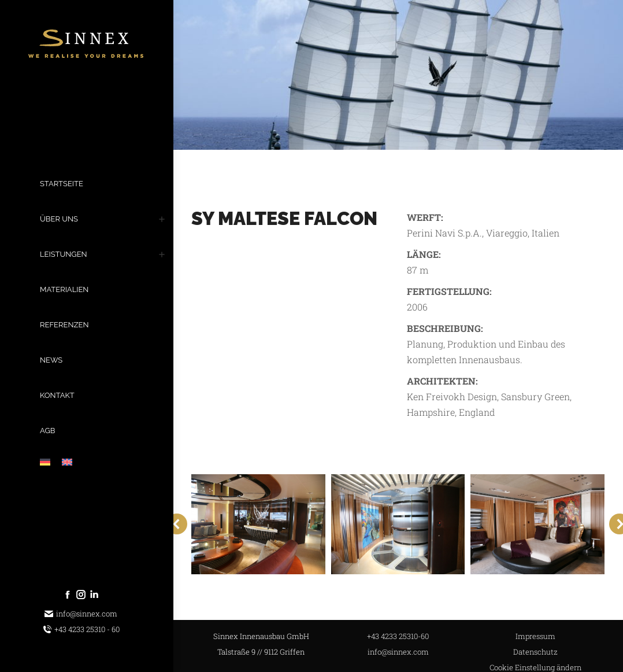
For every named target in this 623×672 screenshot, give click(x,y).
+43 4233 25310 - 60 (81, 629)
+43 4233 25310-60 (398, 636)
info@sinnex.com (81, 614)
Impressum (535, 636)
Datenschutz (535, 652)
